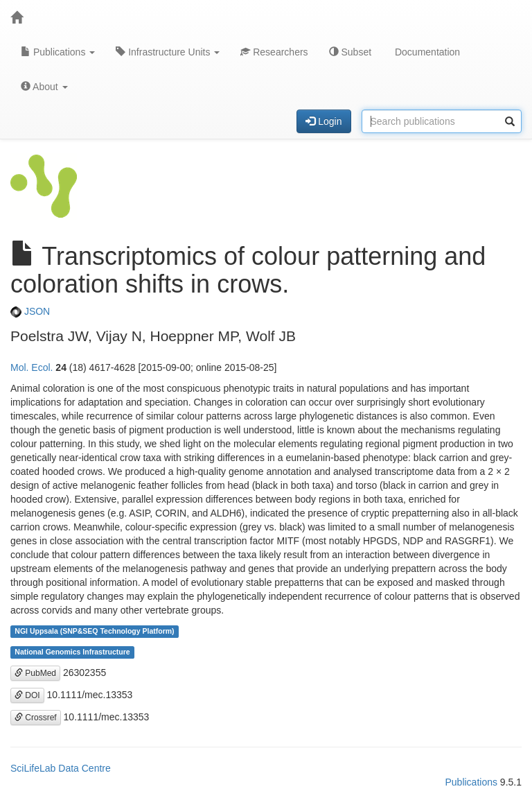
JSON (30, 311)
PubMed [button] (35, 673)
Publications (58, 52)
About (44, 87)
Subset (350, 52)
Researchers (274, 52)
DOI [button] (27, 695)
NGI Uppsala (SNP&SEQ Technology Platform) (94, 632)
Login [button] (323, 121)
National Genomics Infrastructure (72, 652)
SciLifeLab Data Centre (61, 768)
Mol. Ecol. (32, 367)
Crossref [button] (36, 718)
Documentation (426, 52)
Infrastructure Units (168, 52)
